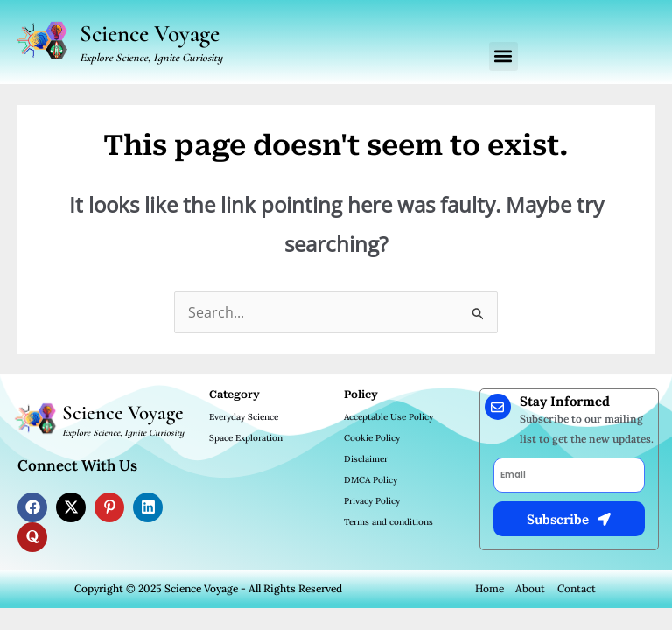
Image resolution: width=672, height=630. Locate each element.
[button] (504, 56)
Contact (577, 588)
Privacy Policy (372, 501)
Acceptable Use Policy (388, 417)
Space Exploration (246, 438)
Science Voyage (150, 34)
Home (490, 588)
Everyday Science (244, 417)
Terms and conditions (388, 522)
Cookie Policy (372, 438)
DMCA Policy (371, 480)
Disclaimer (366, 459)
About (530, 588)
